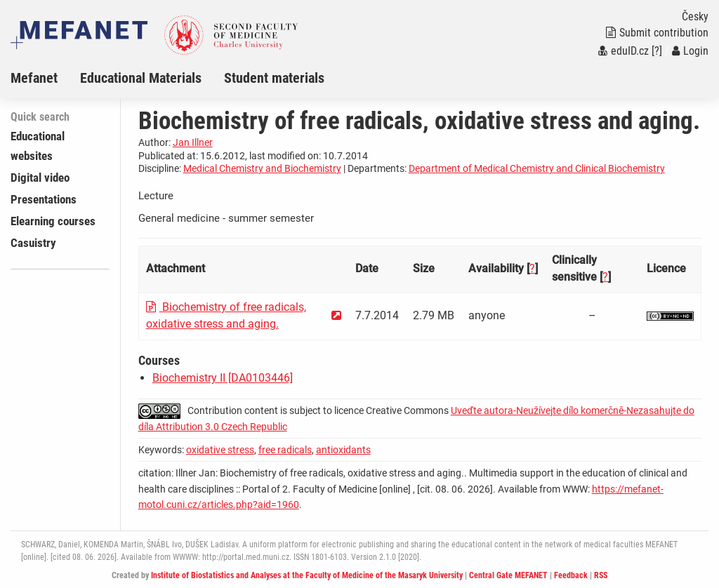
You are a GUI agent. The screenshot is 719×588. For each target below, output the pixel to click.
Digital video (40, 178)
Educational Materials (141, 78)
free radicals (285, 450)
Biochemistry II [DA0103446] (223, 378)
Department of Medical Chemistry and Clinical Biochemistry (537, 168)
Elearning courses (53, 221)
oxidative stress (220, 450)
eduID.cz (624, 51)
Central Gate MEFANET (508, 575)
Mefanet (34, 78)
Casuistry (33, 243)
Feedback (571, 575)
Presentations (44, 199)
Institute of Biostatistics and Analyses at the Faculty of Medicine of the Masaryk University (307, 575)
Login (690, 51)
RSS (601, 575)
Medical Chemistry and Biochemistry (262, 168)
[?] (657, 51)
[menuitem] (45, 78)
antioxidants (343, 450)
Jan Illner (193, 142)
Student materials (274, 78)
